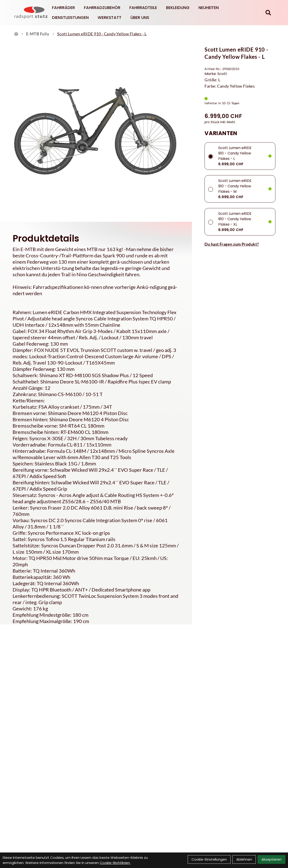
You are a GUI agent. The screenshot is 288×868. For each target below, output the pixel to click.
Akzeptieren (271, 859)
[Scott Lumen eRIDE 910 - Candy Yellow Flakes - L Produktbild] (96, 131)
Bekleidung (178, 8)
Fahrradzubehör (102, 8)
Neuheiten (209, 8)
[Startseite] (16, 34)
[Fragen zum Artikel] (240, 244)
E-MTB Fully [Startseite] (38, 34)
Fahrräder (63, 8)
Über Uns (140, 17)
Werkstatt (110, 17)
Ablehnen (244, 859)
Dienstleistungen (70, 17)
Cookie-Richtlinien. (115, 863)
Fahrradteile (143, 8)
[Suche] (268, 13)
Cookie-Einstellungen (209, 859)
